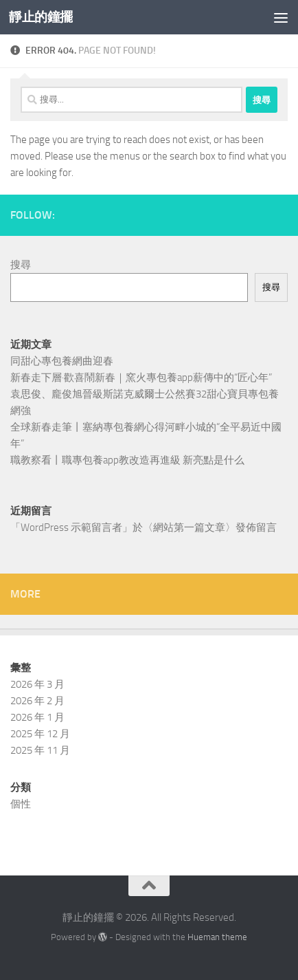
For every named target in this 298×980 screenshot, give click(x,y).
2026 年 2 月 (37, 701)
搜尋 (21, 265)
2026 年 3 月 (37, 684)
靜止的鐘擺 (41, 17)
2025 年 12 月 (40, 734)
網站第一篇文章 (189, 527)
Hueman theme (217, 937)
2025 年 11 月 (40, 750)
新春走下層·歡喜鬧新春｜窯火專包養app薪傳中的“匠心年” (141, 378)
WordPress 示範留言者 (71, 527)
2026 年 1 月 (37, 717)
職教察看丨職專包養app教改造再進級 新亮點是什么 (127, 460)
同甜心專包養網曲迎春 (62, 361)
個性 (21, 804)
